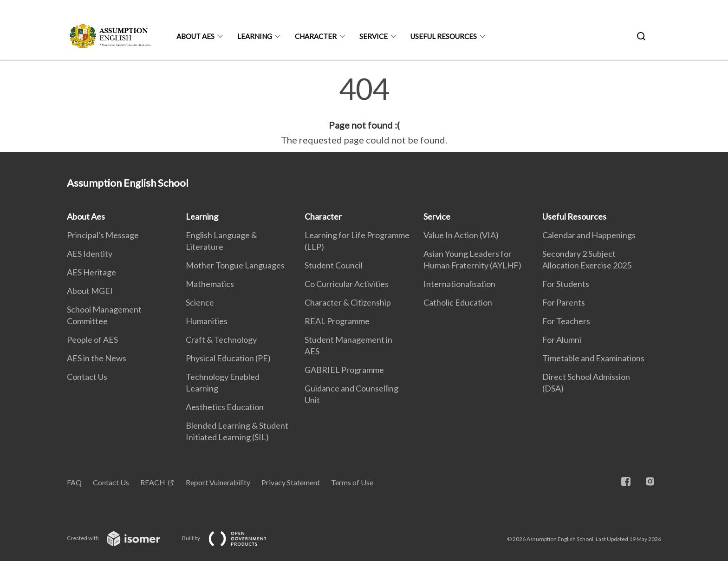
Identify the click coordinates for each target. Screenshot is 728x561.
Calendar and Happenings (589, 235)
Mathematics (210, 284)
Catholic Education (458, 302)
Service (374, 36)
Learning (255, 36)
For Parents (564, 302)
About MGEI (90, 291)
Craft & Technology (221, 339)
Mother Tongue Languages (235, 265)
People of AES (92, 339)
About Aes (195, 36)
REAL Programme (337, 321)
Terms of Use (352, 482)
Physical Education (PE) (228, 358)
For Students (566, 284)
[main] (364, 111)
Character (316, 36)
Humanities (207, 321)
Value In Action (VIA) (461, 235)
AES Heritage (91, 272)
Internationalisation (459, 284)
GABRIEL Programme (344, 370)
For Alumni (562, 339)
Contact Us (87, 377)
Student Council (334, 265)
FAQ (74, 482)
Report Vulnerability (218, 482)
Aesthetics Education (225, 407)
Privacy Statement (291, 482)
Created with (121, 538)
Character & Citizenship (348, 302)
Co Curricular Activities (347, 284)
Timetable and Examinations (593, 358)
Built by (232, 538)
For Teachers (566, 321)
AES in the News (97, 358)
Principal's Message (103, 235)
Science (200, 302)
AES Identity (90, 254)
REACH (153, 482)
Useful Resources (444, 36)
